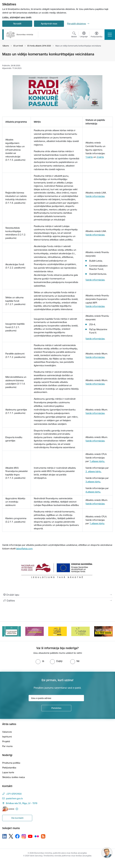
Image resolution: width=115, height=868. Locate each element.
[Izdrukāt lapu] (57, 595)
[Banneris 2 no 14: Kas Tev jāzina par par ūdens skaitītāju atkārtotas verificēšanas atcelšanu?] (35, 631)
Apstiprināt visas (49, 24)
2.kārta (100, 157)
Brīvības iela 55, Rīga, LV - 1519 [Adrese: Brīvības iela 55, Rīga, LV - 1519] (22, 803)
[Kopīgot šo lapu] (57, 601)
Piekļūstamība (9, 768)
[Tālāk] (109, 631)
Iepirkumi (7, 737)
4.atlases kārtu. (93, 492)
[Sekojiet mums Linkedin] (4, 836)
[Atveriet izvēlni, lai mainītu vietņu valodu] (84, 35)
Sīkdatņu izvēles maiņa (14, 777)
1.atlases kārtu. (97, 461)
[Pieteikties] (56, 708)
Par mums (7, 746)
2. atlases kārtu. (94, 471)
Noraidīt (17, 24)
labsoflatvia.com (24, 549)
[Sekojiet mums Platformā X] (11, 836)
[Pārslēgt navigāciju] (110, 35)
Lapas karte (8, 772)
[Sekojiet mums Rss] (43, 836)
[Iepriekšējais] (6, 631)
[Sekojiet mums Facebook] (17, 836)
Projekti (6, 741)
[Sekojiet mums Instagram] (24, 836)
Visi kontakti (17, 818)
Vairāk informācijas (95, 196)
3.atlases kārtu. (93, 482)
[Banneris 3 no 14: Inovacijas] (57, 631)
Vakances (7, 732)
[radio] (40, 661)
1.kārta (89, 157)
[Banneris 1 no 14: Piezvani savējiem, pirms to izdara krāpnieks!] (12, 631)
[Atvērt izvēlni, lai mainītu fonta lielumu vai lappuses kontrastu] (97, 35)
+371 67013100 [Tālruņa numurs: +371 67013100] (14, 794)
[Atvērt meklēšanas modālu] (74, 35)
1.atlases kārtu (97, 523)
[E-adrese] (8, 809)
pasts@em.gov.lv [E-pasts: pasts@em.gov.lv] (14, 798)
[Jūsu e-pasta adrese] (56, 698)
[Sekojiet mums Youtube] (30, 836)
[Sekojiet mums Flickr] (37, 836)
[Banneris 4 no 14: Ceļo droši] (81, 631)
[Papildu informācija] (17, 809)
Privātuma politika (11, 763)
